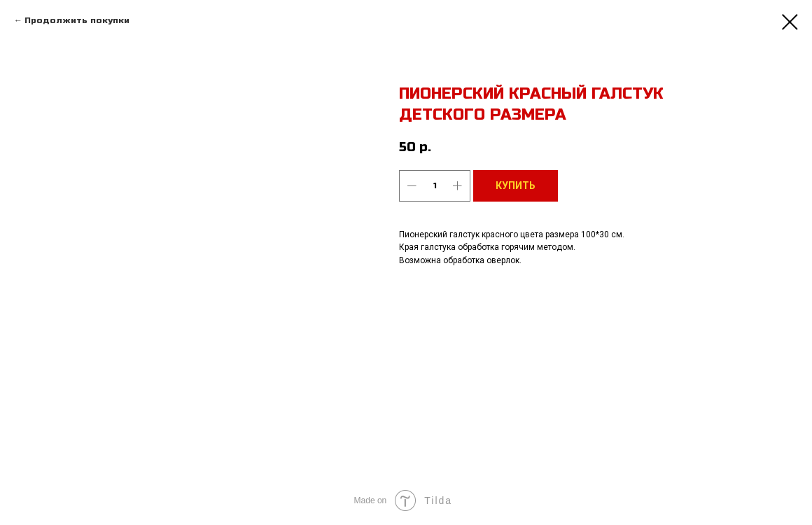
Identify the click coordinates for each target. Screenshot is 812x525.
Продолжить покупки (77, 20)
